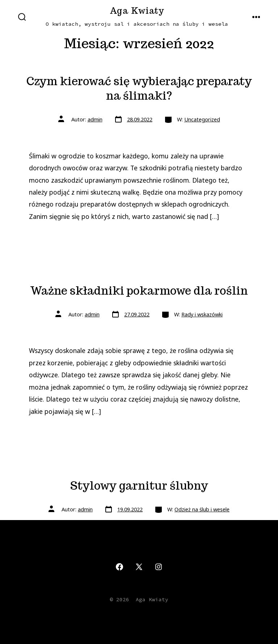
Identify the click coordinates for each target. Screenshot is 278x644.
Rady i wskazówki (202, 314)
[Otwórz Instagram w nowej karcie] (159, 567)
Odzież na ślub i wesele (202, 509)
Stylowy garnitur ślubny (139, 486)
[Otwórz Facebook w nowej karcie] (119, 567)
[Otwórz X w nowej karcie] (139, 567)
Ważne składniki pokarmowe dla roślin (139, 291)
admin (95, 119)
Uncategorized (202, 119)
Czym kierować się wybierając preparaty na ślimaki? (139, 89)
